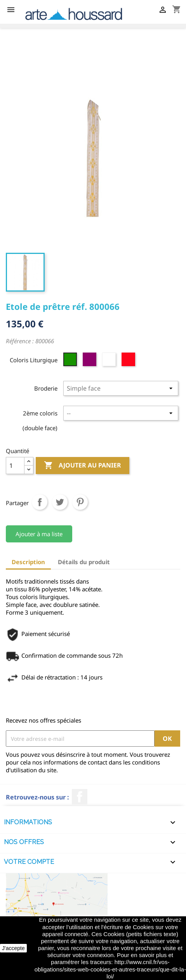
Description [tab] (28, 562)
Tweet (60, 502)
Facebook (80, 797)
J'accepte (13, 948)
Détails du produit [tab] (84, 562)
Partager (40, 502)
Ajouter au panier (83, 466)
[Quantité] (15, 466)
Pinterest (80, 502)
